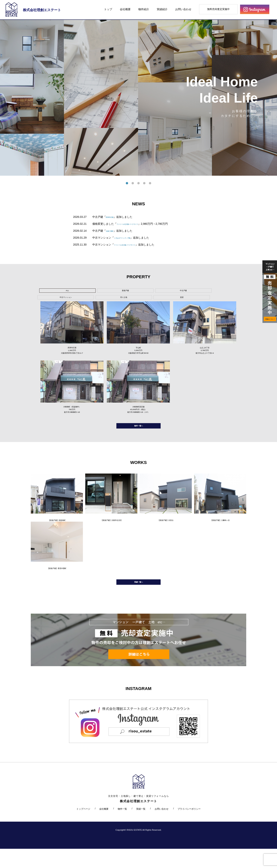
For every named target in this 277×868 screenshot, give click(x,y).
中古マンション (141, 291)
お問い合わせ (183, 9)
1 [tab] (127, 183)
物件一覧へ (138, 436)
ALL (54, 291)
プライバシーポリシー (189, 828)
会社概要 (125, 9)
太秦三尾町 (113, 231)
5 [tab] (150, 183)
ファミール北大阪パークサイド (135, 224)
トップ (108, 9)
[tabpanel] (138, 98)
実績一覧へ (138, 599)
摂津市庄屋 (113, 217)
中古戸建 (112, 291)
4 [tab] (144, 183)
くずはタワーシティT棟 (128, 238)
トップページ (83, 828)
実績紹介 (162, 9)
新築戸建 (83, 291)
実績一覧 (141, 828)
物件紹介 (144, 9)
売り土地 (170, 291)
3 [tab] (138, 183)
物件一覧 (122, 828)
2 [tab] (133, 183)
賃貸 (199, 291)
